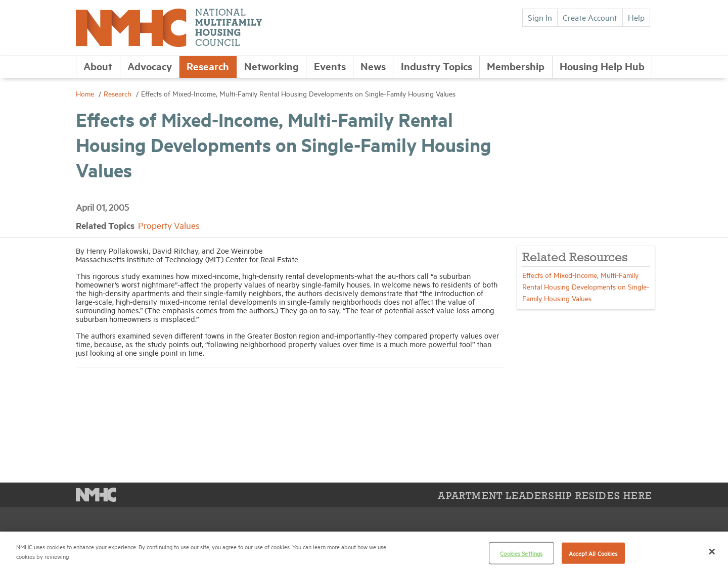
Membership (516, 66)
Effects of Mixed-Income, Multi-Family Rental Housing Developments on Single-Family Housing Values (586, 286)
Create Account (590, 17)
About (98, 66)
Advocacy (150, 66)
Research (208, 66)
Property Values (169, 225)
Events (330, 66)
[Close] (712, 551)
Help (636, 17)
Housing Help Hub (602, 66)
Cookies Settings (521, 553)
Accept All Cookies (593, 553)
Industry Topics (437, 66)
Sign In (540, 17)
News (373, 66)
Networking (271, 66)
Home (86, 93)
